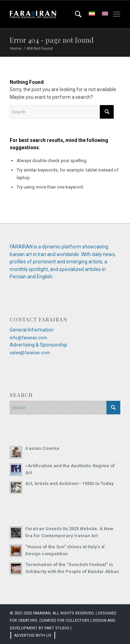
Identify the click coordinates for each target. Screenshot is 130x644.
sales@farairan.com (30, 353)
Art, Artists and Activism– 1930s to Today (70, 483)
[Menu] (117, 14)
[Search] (75, 14)
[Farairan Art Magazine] (54, 14)
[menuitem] (75, 14)
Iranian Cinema (42, 448)
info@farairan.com (28, 338)
